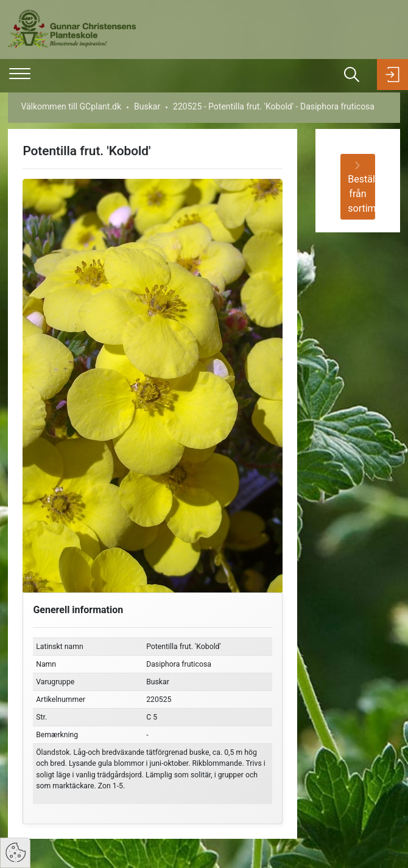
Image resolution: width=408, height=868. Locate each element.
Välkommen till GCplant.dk (71, 106)
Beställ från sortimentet (361, 188)
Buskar (147, 106)
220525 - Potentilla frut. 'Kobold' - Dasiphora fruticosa (274, 106)
